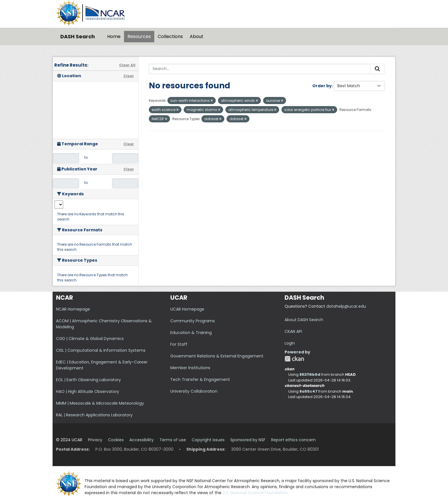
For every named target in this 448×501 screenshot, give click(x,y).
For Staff (179, 344)
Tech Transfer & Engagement (200, 379)
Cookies (116, 440)
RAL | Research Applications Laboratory (94, 415)
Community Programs (193, 321)
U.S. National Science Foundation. (255, 493)
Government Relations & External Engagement (217, 356)
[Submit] (377, 69)
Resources (139, 36)
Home (114, 36)
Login (290, 343)
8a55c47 (308, 391)
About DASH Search (304, 320)
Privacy (95, 440)
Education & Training (191, 333)
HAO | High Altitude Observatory (88, 391)
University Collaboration (194, 391)
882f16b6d (310, 374)
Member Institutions (190, 368)
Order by (322, 86)
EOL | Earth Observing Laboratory (88, 380)
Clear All (127, 65)
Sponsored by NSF (248, 440)
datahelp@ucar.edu (346, 306)
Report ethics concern (293, 440)
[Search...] (260, 69)
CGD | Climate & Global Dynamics (90, 339)
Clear (129, 76)
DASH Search (78, 36)
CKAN (294, 359)
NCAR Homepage (73, 309)
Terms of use (173, 440)
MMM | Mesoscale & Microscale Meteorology (100, 403)
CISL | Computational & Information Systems (101, 350)
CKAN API (293, 331)
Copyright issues (208, 440)
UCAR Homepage (187, 309)
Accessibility (142, 440)
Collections (170, 36)
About (197, 36)
